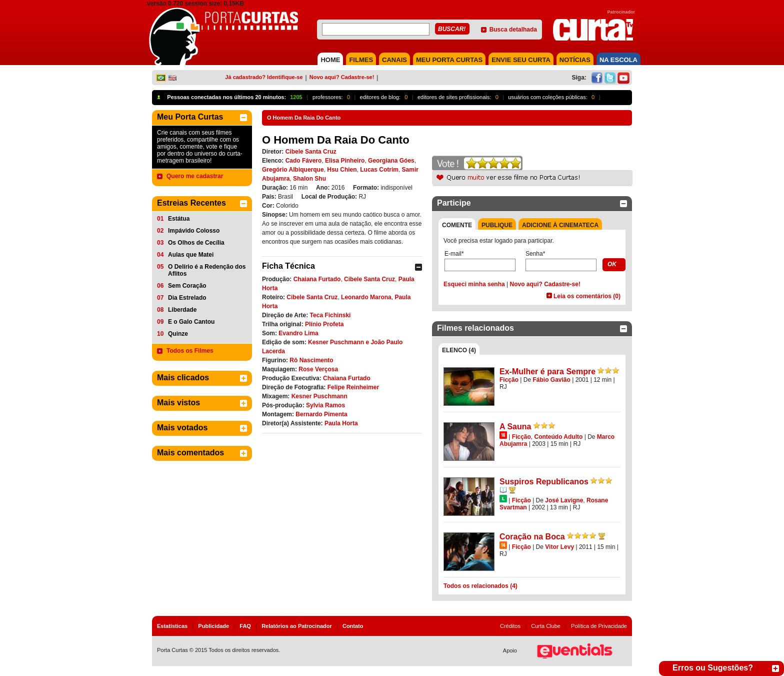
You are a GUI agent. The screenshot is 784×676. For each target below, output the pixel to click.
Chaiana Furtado (317, 279)
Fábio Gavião (552, 380)
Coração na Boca (532, 537)
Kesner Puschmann (319, 396)
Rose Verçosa (318, 369)
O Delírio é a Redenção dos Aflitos (207, 270)
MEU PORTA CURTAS (449, 60)
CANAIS (394, 60)
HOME (330, 60)
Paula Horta (341, 423)
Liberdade (182, 310)
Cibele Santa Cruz (311, 152)
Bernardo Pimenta (321, 414)
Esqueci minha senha (474, 284)
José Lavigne (564, 500)
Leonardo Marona (366, 297)
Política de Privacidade (599, 626)
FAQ (245, 626)
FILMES (361, 60)
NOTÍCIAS (575, 60)
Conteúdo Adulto (558, 437)
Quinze (178, 334)
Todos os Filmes (190, 351)
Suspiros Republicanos (544, 482)
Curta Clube (546, 626)
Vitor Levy (559, 547)
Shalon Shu (309, 179)
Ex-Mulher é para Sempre (547, 372)
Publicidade (213, 626)
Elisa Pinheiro (345, 161)
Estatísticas (172, 626)
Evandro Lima (298, 333)
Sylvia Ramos (325, 405)
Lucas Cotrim (379, 170)
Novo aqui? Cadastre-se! (342, 77)
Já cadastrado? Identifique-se (264, 77)
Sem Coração (187, 286)
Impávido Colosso (194, 231)
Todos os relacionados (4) (480, 586)
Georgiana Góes (391, 161)
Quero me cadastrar (195, 176)
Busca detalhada (513, 30)
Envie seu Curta (521, 60)
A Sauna (515, 427)
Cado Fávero (304, 161)
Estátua (179, 219)
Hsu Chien (342, 170)
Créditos (510, 626)
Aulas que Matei (191, 255)
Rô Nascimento (311, 360)
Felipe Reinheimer (353, 387)
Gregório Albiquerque (293, 170)
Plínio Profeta (324, 324)
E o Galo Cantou (191, 322)
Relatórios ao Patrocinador (297, 626)
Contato (353, 626)
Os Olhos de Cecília (196, 243)
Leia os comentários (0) (587, 296)
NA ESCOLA (618, 60)
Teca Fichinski (330, 315)
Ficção (509, 380)
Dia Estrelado (187, 298)
